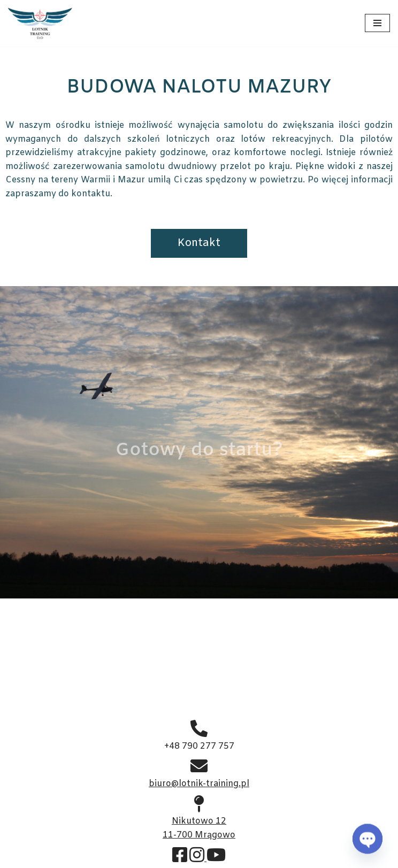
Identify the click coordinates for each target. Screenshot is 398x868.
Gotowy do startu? (199, 450)
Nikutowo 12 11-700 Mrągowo (199, 821)
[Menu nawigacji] (377, 23)
